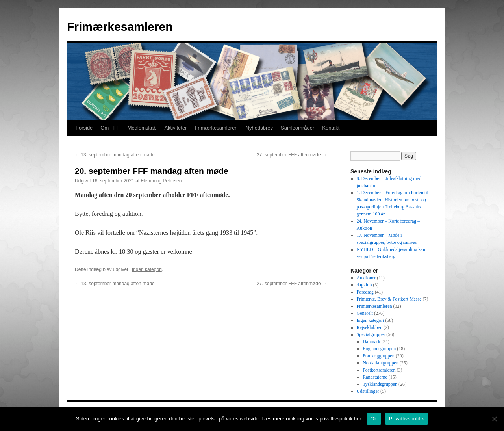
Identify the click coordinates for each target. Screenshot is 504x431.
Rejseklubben (370, 327)
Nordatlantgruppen (381, 363)
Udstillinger (368, 391)
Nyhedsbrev (259, 128)
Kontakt (331, 128)
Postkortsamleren (379, 370)
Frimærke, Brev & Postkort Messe (389, 299)
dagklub (364, 285)
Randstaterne (375, 377)
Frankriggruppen (379, 356)
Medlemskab (142, 128)
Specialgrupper (371, 334)
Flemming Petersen (161, 181)
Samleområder (297, 128)
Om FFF (110, 128)
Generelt (365, 313)
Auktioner (366, 278)
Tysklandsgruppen (380, 384)
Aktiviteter (175, 128)
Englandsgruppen (379, 349)
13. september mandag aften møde (115, 155)
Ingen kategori (147, 269)
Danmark (372, 342)
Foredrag (365, 292)
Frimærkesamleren (120, 27)
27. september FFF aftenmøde (292, 155)
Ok (374, 419)
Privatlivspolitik (407, 419)
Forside (84, 128)
